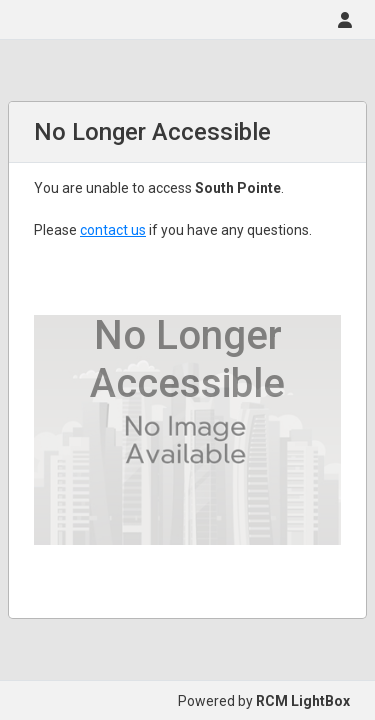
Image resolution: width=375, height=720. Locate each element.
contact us (113, 230)
